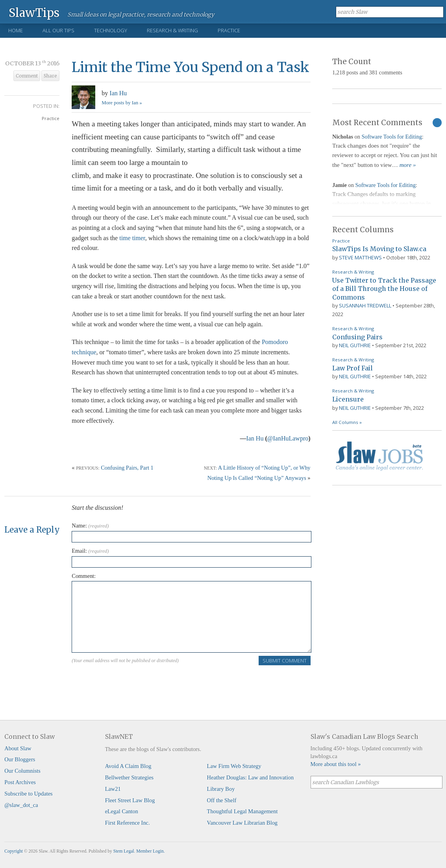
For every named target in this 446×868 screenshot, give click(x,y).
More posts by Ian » (122, 103)
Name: (90, 526)
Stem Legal (124, 851)
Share (50, 76)
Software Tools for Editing (391, 137)
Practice (229, 30)
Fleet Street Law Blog (130, 800)
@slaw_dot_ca (21, 805)
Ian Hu (118, 93)
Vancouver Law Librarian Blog (242, 823)
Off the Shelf (222, 800)
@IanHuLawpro (288, 438)
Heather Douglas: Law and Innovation (251, 777)
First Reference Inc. (128, 823)
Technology (111, 30)
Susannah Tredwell (365, 305)
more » (408, 165)
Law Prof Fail (353, 368)
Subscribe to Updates (28, 794)
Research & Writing (172, 30)
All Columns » (347, 422)
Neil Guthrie (355, 345)
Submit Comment (285, 661)
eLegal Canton (122, 811)
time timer (132, 238)
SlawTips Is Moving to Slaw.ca (379, 249)
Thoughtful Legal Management (242, 811)
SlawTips (34, 12)
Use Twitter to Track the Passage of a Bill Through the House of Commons (384, 289)
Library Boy (221, 789)
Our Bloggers (20, 759)
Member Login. (150, 851)
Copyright (14, 851)
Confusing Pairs (357, 337)
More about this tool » (336, 764)
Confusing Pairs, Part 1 (127, 468)
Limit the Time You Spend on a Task (191, 67)
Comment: (84, 576)
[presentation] (131, 681)
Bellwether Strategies (129, 777)
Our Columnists (22, 771)
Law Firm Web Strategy (234, 766)
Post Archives (20, 782)
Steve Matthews (360, 257)
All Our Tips (58, 30)
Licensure (348, 399)
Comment (27, 76)
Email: (90, 551)
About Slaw (18, 748)
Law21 (113, 789)
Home (16, 30)
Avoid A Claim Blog (128, 766)
